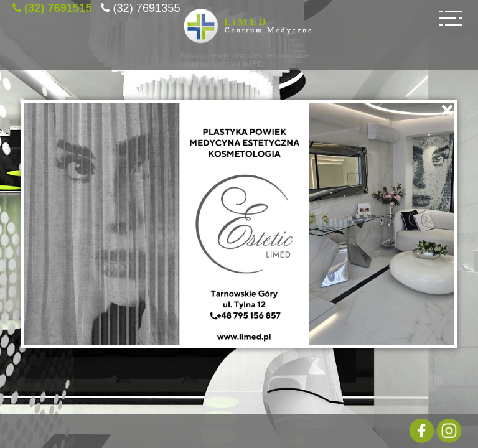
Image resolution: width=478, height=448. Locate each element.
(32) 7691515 (58, 6)
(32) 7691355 (146, 6)
